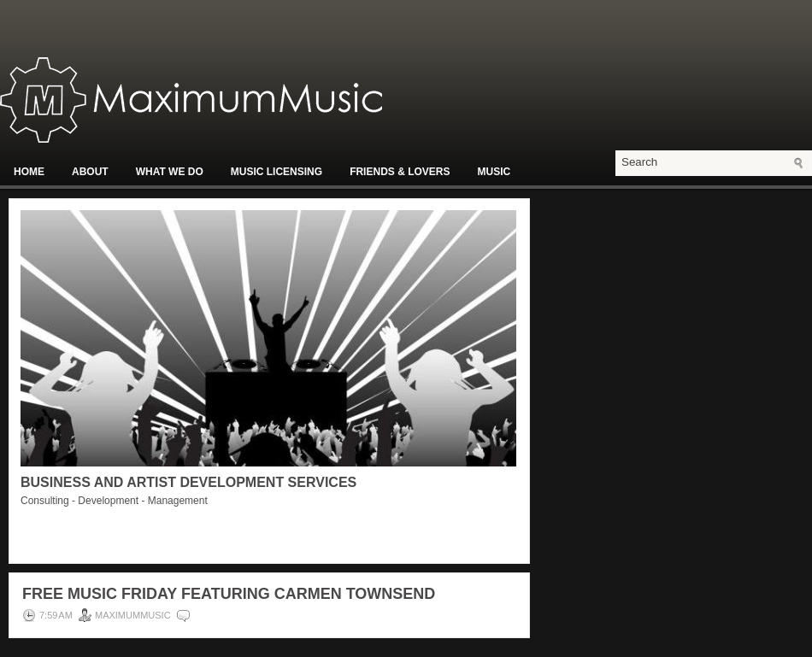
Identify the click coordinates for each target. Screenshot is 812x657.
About (90, 172)
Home (29, 172)
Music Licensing (277, 172)
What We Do (170, 172)
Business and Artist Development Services (188, 482)
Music (494, 172)
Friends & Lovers (400, 172)
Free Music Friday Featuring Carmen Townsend (229, 594)
